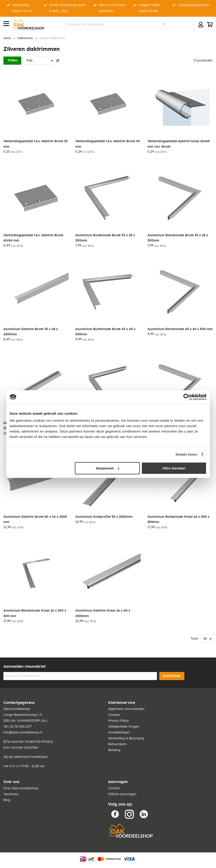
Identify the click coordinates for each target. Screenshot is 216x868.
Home (7, 38)
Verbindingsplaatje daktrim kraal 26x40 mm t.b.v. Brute (179, 144)
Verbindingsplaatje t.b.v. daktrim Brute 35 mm (36, 144)
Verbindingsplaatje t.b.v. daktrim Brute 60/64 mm (33, 238)
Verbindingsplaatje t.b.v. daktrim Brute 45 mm (108, 144)
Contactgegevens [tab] (19, 703)
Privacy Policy (119, 721)
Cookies (114, 715)
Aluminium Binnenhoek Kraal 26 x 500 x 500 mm (35, 613)
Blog (7, 800)
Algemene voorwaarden (126, 709)
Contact (114, 788)
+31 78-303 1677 (20, 727)
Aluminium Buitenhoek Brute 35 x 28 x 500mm (105, 238)
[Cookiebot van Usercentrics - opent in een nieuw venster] (187, 397)
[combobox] (117, 25)
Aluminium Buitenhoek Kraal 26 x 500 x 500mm (178, 519)
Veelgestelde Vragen (124, 727)
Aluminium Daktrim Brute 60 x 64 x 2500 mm (35, 519)
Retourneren (117, 744)
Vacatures (11, 794)
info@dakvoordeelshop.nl (23, 733)
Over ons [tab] (11, 782)
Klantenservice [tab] (122, 703)
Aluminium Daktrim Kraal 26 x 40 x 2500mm (103, 613)
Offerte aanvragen (122, 794)
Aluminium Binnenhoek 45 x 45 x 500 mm (180, 329)
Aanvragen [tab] (118, 782)
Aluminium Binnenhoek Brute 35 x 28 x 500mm (178, 238)
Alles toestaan (174, 468)
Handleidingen (119, 733)
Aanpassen (107, 468)
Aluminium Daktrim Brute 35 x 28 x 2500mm (31, 332)
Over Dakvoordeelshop (21, 788)
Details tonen (186, 454)
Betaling (114, 750)
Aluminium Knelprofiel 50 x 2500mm (104, 517)
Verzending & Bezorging (126, 738)
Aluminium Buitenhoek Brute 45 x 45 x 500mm (105, 332)
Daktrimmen (25, 38)
